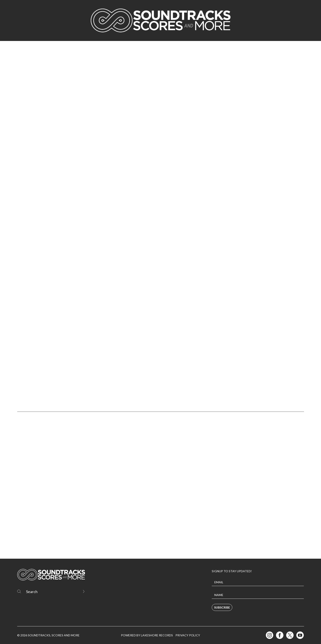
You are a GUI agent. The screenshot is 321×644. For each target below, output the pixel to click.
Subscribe (222, 607)
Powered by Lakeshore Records (147, 635)
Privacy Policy (188, 635)
